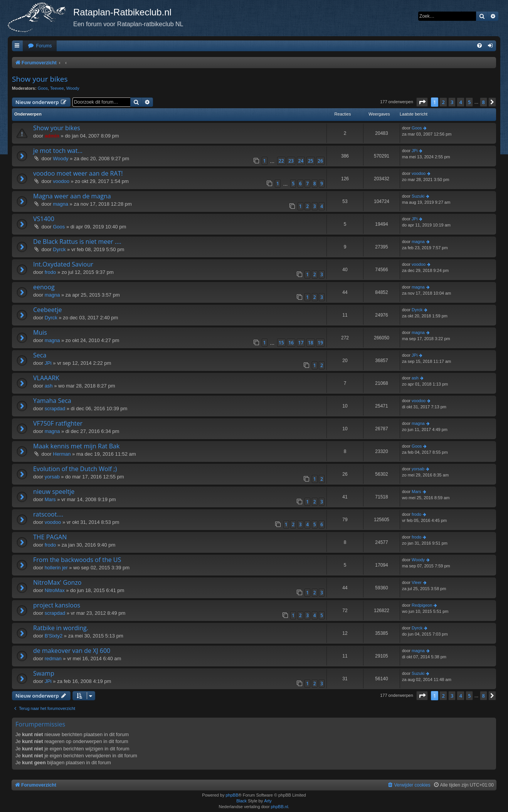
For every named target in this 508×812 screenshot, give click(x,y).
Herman (62, 454)
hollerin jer (56, 568)
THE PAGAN (50, 537)
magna (61, 204)
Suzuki (418, 196)
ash (49, 386)
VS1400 (44, 219)
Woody (73, 88)
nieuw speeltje (54, 492)
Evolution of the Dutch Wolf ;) (75, 469)
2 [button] (443, 102)
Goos (43, 88)
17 (301, 343)
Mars (50, 499)
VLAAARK (46, 378)
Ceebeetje (48, 310)
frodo (50, 272)
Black (241, 801)
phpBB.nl (280, 807)
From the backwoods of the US (77, 560)
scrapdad (55, 409)
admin (52, 136)
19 (320, 343)
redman (53, 658)
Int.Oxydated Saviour (63, 264)
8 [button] (484, 102)
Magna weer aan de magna (72, 196)
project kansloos (57, 605)
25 (311, 161)
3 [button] (452, 102)
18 (311, 343)
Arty (268, 801)
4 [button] (460, 102)
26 (320, 161)
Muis (40, 332)
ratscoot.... (48, 514)
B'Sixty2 (54, 636)
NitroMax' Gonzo (57, 582)
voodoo (61, 181)
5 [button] (469, 102)
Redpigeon (422, 605)
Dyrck (59, 249)
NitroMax (55, 590)
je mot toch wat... (58, 151)
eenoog (44, 287)
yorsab (52, 477)
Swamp (44, 673)
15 (281, 343)
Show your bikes (40, 79)
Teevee (57, 88)
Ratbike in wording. (61, 628)
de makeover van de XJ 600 (72, 651)
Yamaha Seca (52, 401)
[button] (422, 102)
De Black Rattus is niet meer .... (77, 242)
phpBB (232, 795)
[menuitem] (40, 46)
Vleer (417, 582)
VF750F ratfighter (58, 423)
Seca (40, 355)
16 (291, 343)
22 (281, 161)
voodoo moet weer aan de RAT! (78, 173)
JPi (415, 151)
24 (301, 161)
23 (291, 161)
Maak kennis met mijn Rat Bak (76, 446)
